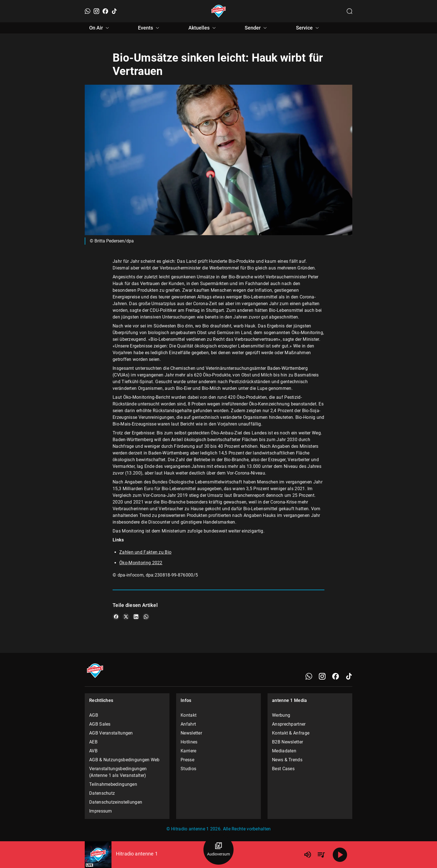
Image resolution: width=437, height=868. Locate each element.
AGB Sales (100, 724)
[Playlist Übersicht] (321, 855)
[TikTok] (114, 11)
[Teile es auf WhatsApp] (146, 617)
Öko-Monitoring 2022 (141, 563)
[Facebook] (105, 11)
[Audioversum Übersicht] (219, 850)
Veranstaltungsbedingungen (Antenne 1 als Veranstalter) (118, 772)
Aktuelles (203, 28)
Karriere (188, 751)
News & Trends (287, 760)
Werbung (281, 715)
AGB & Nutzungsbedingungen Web (124, 760)
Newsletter (191, 733)
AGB (94, 715)
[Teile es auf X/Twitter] (126, 617)
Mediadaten (284, 751)
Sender (257, 28)
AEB (93, 742)
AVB (93, 751)
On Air (100, 28)
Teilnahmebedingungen (113, 784)
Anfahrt (188, 724)
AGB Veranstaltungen (111, 733)
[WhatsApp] (88, 11)
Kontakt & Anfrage (291, 733)
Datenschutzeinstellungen (116, 802)
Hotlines (189, 742)
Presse (187, 760)
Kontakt (189, 715)
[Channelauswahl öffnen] (349, 11)
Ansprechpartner (289, 724)
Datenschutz (102, 793)
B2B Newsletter (287, 742)
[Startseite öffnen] (219, 11)
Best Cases (283, 769)
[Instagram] (96, 11)
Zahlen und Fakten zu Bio (145, 552)
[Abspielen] (340, 855)
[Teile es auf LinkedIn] (136, 617)
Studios (188, 769)
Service (308, 28)
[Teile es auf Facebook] (116, 617)
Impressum (101, 811)
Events (149, 28)
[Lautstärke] (308, 855)
